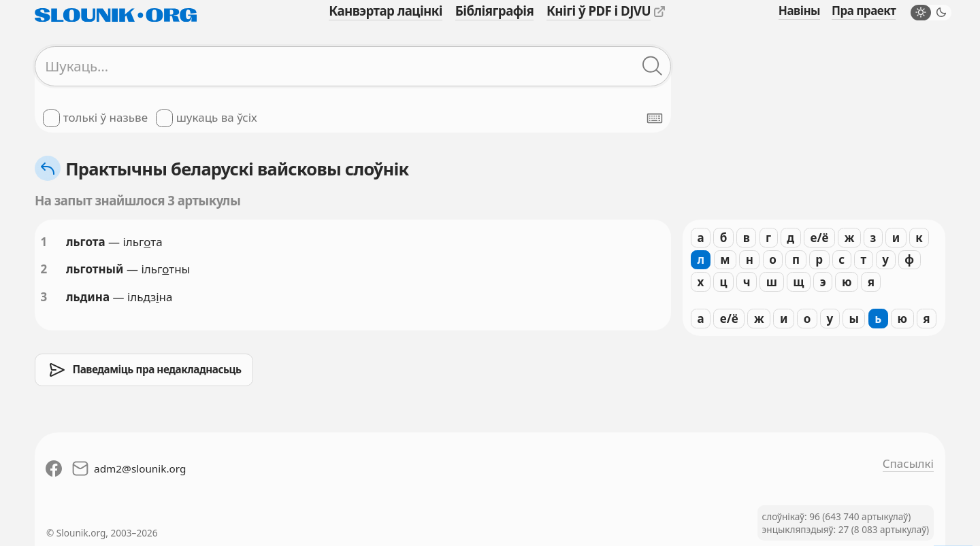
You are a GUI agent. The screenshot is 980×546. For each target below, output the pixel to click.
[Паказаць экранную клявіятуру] (655, 118)
